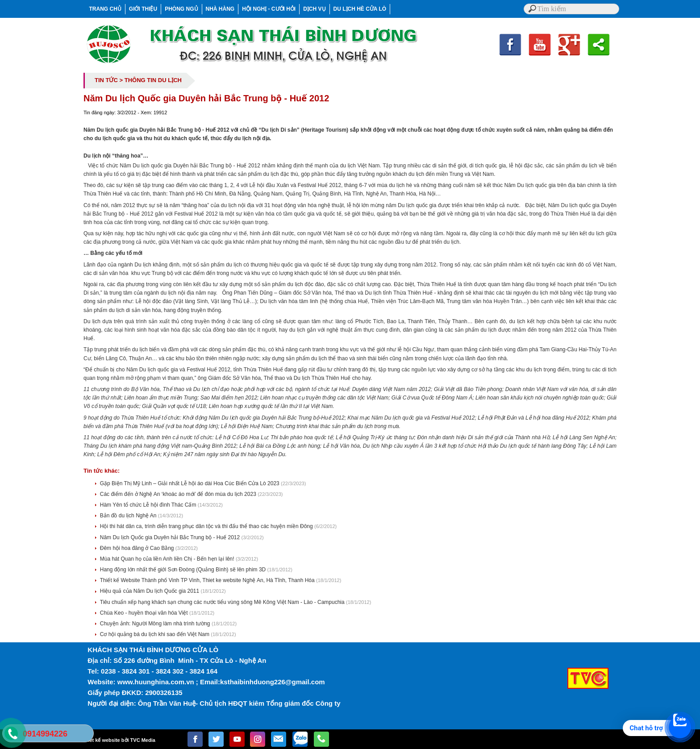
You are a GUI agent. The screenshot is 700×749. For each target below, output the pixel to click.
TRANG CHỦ (105, 9)
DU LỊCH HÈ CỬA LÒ (360, 9)
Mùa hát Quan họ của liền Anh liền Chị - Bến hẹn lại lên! (168, 559)
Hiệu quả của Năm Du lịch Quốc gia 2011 (150, 591)
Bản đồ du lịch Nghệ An (129, 516)
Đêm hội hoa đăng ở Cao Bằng (138, 548)
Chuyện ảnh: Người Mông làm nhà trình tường (156, 624)
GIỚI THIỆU (143, 9)
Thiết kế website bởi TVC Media (119, 740)
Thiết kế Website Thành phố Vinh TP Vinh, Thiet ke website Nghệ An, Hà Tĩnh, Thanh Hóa (208, 580)
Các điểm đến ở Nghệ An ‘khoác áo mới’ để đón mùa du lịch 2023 (179, 494)
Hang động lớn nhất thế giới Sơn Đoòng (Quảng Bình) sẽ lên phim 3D (184, 570)
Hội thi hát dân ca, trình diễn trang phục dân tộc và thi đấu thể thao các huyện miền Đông (207, 526)
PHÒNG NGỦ (181, 9)
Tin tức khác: (102, 471)
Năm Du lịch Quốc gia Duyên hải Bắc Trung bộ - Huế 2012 (171, 537)
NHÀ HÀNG (220, 9)
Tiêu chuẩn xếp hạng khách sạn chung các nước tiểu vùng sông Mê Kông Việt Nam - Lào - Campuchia (223, 602)
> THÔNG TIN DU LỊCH (151, 80)
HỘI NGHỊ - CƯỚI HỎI (269, 9)
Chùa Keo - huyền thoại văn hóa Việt (145, 613)
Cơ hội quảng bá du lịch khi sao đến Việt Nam (156, 634)
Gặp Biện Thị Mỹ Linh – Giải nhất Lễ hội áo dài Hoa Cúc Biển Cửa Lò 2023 (190, 483)
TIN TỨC (106, 80)
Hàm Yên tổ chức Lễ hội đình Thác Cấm (149, 505)
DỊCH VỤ (314, 9)
